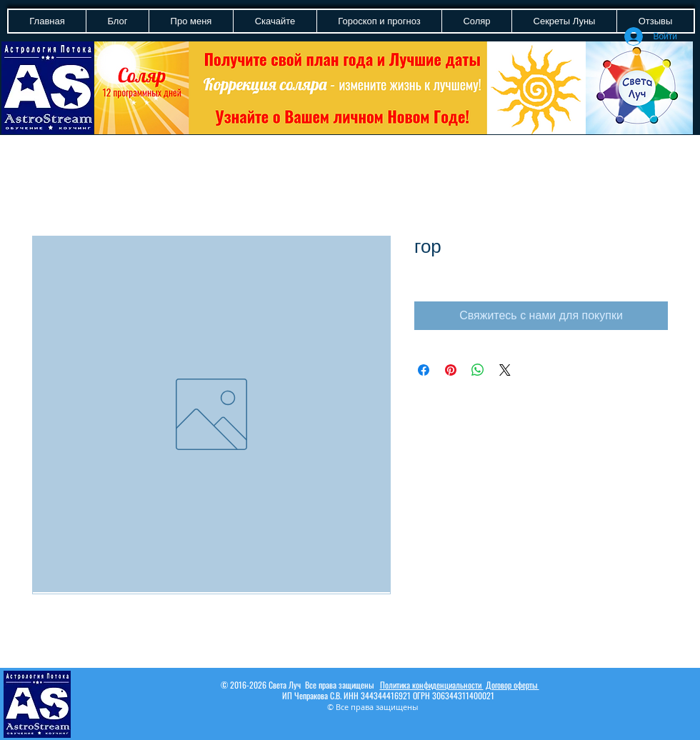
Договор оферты (512, 685)
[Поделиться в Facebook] (424, 370)
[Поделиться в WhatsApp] (478, 370)
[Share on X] (505, 370)
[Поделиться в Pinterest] (451, 370)
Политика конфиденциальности (432, 685)
